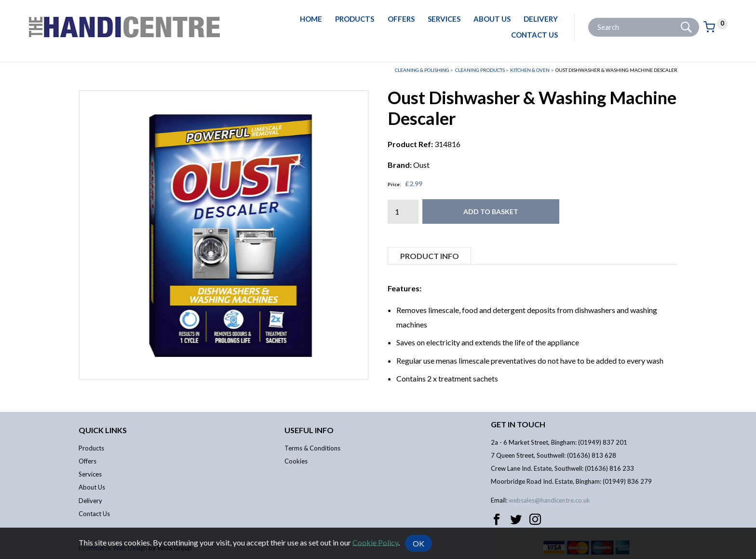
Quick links (103, 430)
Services (444, 19)
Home (311, 19)
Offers (401, 19)
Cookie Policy (375, 542)
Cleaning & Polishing (422, 70)
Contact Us (534, 35)
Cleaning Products (480, 70)
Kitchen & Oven (530, 70)
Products (355, 19)
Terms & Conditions (312, 448)
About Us (492, 19)
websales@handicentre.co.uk (549, 500)
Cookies (296, 461)
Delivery (541, 19)
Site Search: (588, 18)
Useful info (309, 430)
